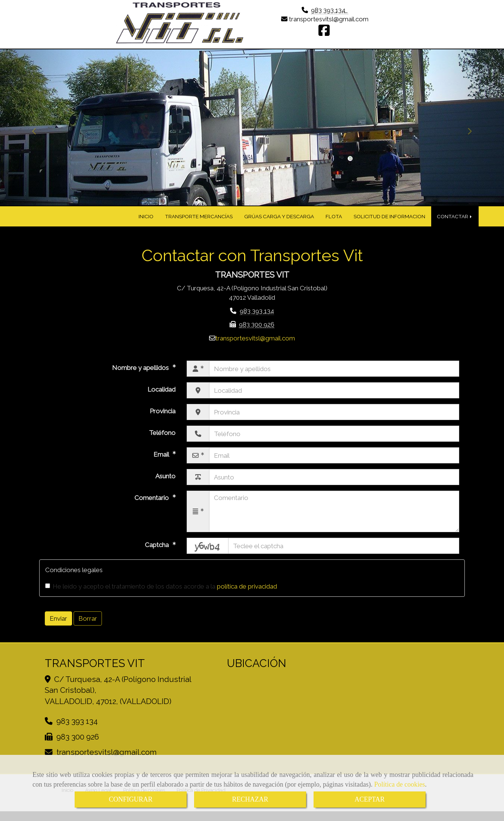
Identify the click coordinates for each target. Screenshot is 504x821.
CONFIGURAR (130, 799)
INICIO (146, 223)
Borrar (88, 625)
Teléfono (162, 439)
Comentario (152, 504)
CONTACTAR (455, 223)
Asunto (165, 483)
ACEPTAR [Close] (370, 799)
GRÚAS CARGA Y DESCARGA (279, 223)
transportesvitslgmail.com (329, 24)
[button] (38, 134)
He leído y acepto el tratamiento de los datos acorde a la (161, 593)
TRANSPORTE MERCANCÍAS (199, 223)
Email (162, 461)
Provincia (163, 418)
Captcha (158, 552)
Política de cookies (399, 784)
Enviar (58, 625)
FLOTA (334, 223)
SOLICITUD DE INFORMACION (389, 223)
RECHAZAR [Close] (250, 799)
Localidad (161, 396)
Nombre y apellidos (141, 374)
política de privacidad (247, 593)
